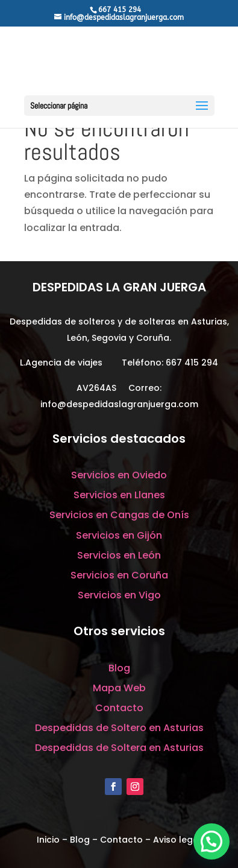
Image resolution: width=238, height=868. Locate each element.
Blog (119, 668)
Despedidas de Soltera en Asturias (119, 748)
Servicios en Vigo (119, 595)
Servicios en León (119, 555)
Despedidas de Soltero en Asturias (119, 728)
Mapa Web (119, 688)
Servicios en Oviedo (119, 475)
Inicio (48, 840)
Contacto (119, 708)
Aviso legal (177, 840)
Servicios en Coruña (119, 575)
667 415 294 (192, 363)
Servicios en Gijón (119, 535)
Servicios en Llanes (119, 495)
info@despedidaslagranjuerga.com (119, 404)
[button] (211, 841)
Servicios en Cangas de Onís (119, 515)
